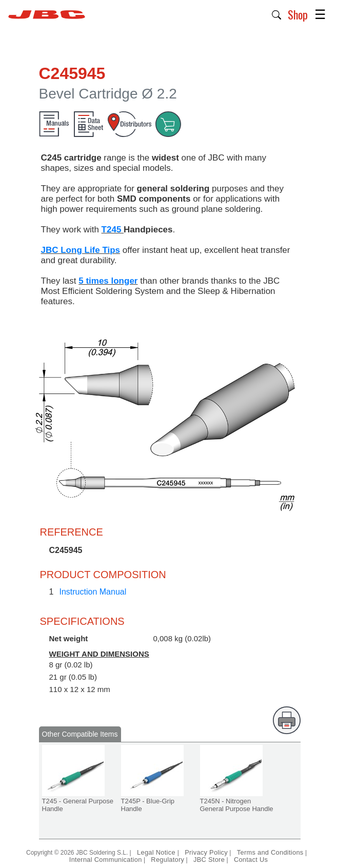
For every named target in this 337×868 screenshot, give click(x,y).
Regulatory (167, 860)
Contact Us (251, 860)
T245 (113, 230)
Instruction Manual (93, 592)
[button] (277, 14)
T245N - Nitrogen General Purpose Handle (237, 805)
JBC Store (209, 860)
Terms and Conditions (270, 852)
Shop (298, 14)
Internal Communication (106, 860)
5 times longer (108, 281)
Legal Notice (157, 852)
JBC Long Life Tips (81, 250)
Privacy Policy (206, 852)
